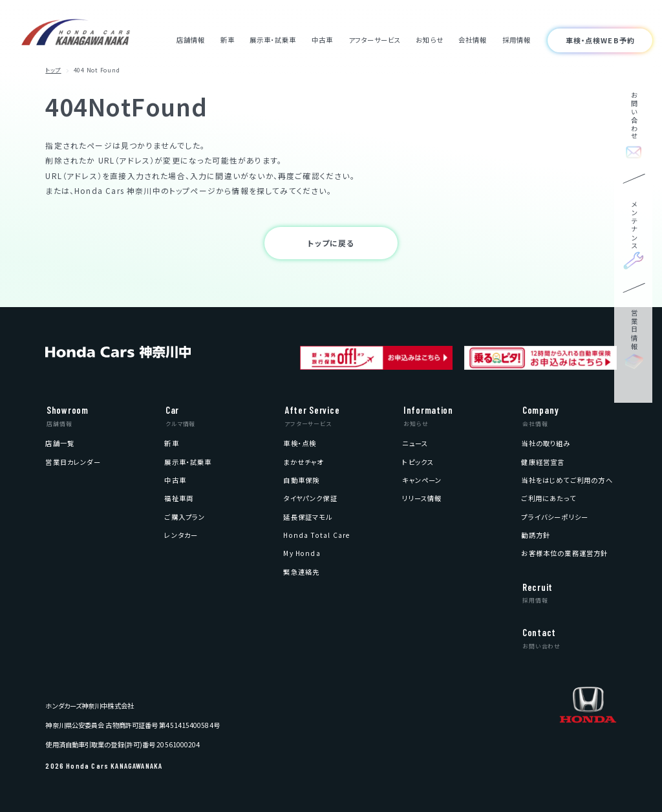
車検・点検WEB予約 (600, 40)
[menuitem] (60, 443)
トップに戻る (331, 243)
